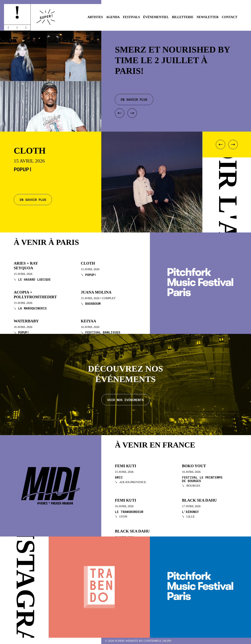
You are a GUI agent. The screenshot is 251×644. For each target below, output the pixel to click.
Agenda (113, 17)
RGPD (167, 641)
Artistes (95, 17)
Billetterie (183, 17)
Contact (230, 17)
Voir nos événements (125, 400)
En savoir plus (33, 199)
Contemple (152, 641)
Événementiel (156, 17)
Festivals (131, 17)
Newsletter (208, 17)
